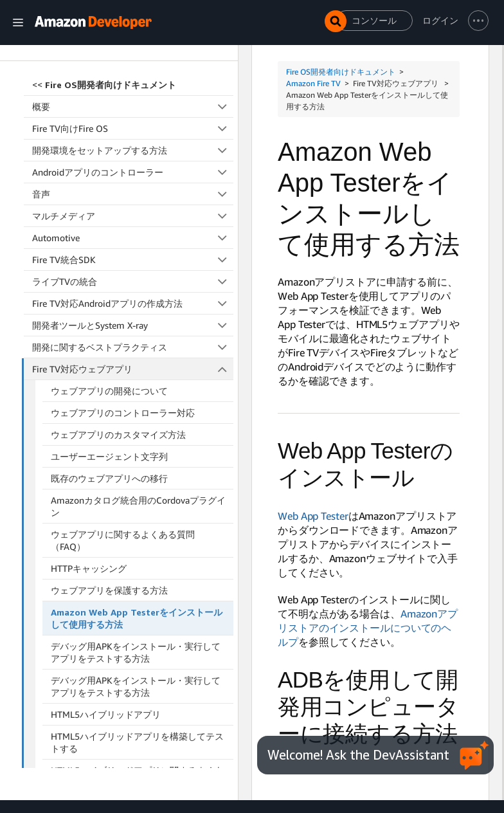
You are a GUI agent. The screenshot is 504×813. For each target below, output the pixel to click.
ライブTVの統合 (133, 88)
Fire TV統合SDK (133, 67)
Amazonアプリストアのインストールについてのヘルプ (368, 628)
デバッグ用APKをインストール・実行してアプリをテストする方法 (136, 459)
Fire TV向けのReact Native (133, 613)
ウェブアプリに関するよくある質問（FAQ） (123, 347)
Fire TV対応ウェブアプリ (133, 176)
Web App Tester (313, 516)
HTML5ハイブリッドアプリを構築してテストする (137, 549)
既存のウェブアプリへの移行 (109, 285)
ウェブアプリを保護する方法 (109, 397)
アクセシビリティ (133, 635)
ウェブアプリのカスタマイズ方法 (118, 242)
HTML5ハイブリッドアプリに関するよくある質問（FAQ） (137, 583)
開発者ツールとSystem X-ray (133, 132)
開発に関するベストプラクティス (133, 154)
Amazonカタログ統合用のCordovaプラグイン (138, 313)
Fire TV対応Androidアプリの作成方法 (133, 110)
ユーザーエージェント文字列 (109, 263)
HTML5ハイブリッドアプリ (106, 521)
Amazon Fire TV (313, 83)
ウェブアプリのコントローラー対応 (123, 220)
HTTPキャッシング (89, 375)
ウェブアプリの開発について (109, 198)
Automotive (133, 45)
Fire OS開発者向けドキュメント (341, 72)
